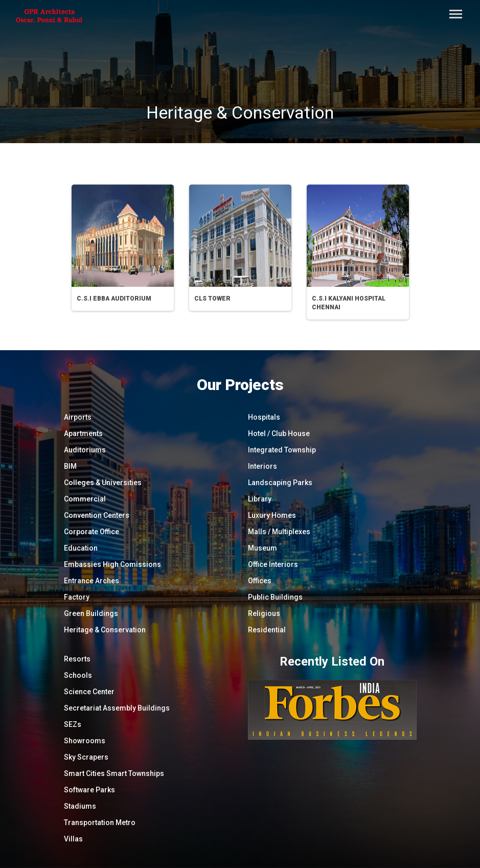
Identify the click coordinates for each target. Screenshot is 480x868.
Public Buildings (275, 597)
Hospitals (264, 417)
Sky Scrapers (86, 757)
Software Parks (89, 790)
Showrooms (85, 741)
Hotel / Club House (279, 433)
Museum (262, 548)
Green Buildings (91, 613)
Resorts (77, 659)
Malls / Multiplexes (279, 532)
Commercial (85, 499)
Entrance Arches (92, 581)
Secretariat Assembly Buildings (117, 708)
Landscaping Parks (280, 483)
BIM (70, 466)
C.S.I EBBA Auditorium (114, 299)
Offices (260, 581)
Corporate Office (92, 532)
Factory (77, 597)
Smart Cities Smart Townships (114, 773)
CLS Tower (212, 299)
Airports (78, 417)
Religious (264, 613)
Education (81, 548)
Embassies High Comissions (112, 564)
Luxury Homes (272, 515)
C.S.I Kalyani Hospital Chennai (349, 303)
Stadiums (80, 806)
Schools (78, 675)
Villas (73, 839)
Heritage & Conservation (105, 630)
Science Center (89, 692)
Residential (267, 630)
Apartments (83, 433)
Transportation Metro (100, 823)
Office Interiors (273, 564)
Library (260, 499)
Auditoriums (85, 450)
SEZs (73, 724)
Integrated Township (282, 450)
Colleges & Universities (103, 483)
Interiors (262, 466)
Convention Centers (97, 515)
